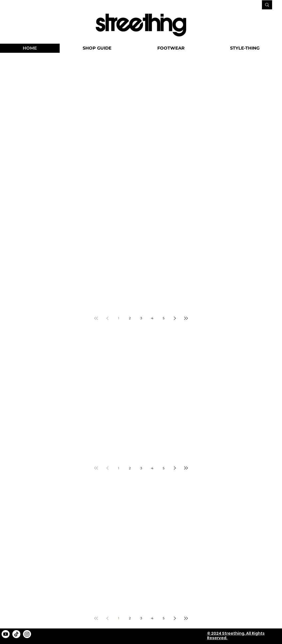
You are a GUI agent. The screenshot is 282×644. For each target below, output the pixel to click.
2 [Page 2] (130, 318)
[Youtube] (6, 634)
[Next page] (175, 318)
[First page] (96, 318)
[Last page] (186, 318)
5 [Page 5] (164, 318)
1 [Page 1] (119, 318)
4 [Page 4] (152, 318)
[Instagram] (27, 634)
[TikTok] (16, 634)
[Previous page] (107, 318)
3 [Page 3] (141, 318)
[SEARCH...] (238, 5)
